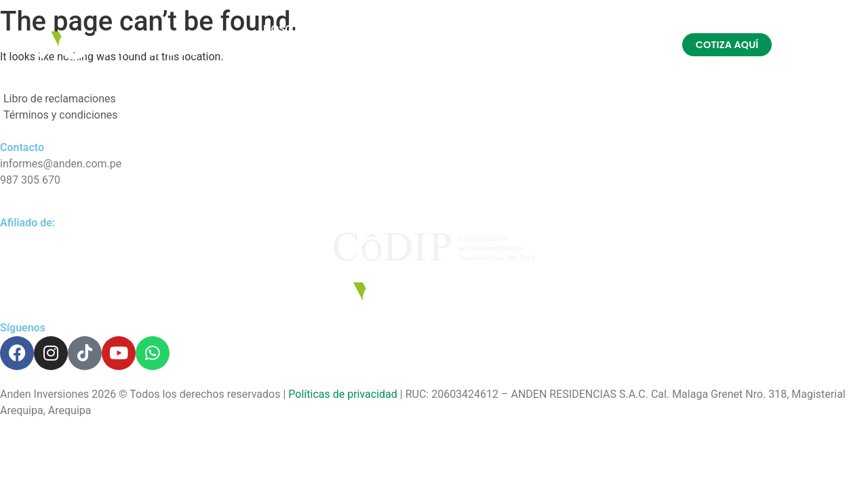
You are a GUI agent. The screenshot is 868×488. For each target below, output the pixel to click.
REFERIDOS (463, 29)
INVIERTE (540, 29)
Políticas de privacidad (343, 394)
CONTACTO (414, 60)
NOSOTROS (291, 29)
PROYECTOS (378, 29)
